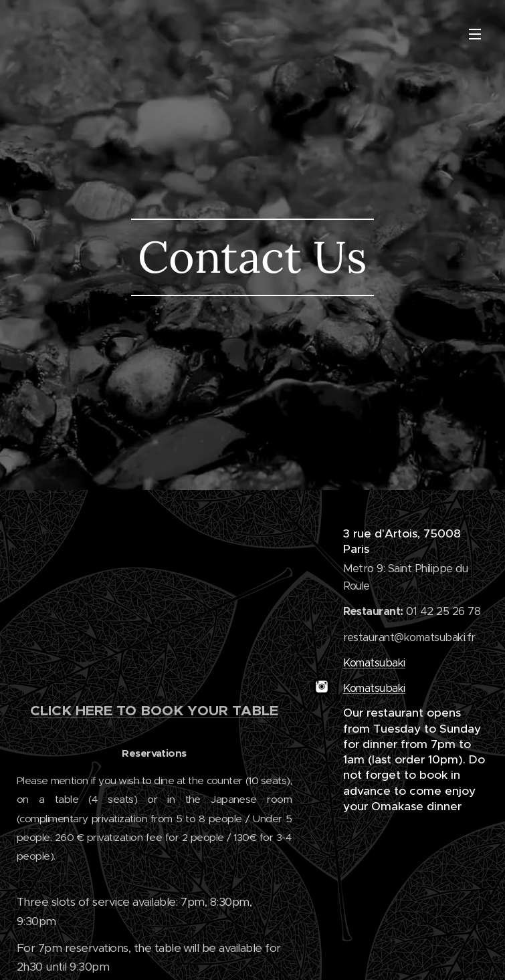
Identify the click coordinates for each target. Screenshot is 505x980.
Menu (475, 34)
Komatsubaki (374, 663)
